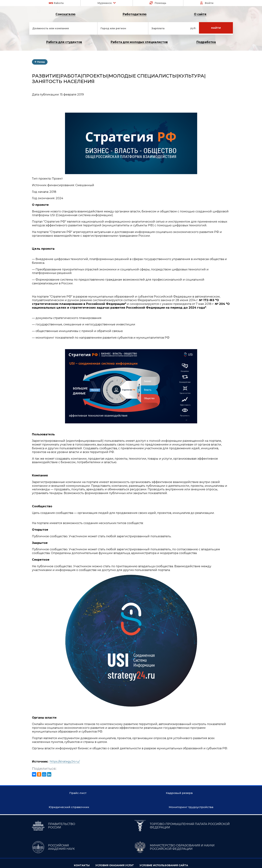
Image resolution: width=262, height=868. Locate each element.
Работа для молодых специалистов (139, 42)
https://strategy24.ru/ (65, 762)
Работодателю (135, 14)
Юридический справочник (131, 822)
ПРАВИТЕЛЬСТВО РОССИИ (54, 854)
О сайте (200, 14)
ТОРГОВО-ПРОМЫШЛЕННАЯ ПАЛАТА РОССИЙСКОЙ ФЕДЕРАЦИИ (182, 854)
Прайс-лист (131, 793)
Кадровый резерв (131, 808)
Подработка (207, 42)
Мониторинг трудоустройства (131, 836)
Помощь (158, 3)
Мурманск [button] (107, 3)
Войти (207, 3)
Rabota (56, 3)
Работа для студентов (64, 42)
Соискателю (66, 14)
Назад (40, 62)
